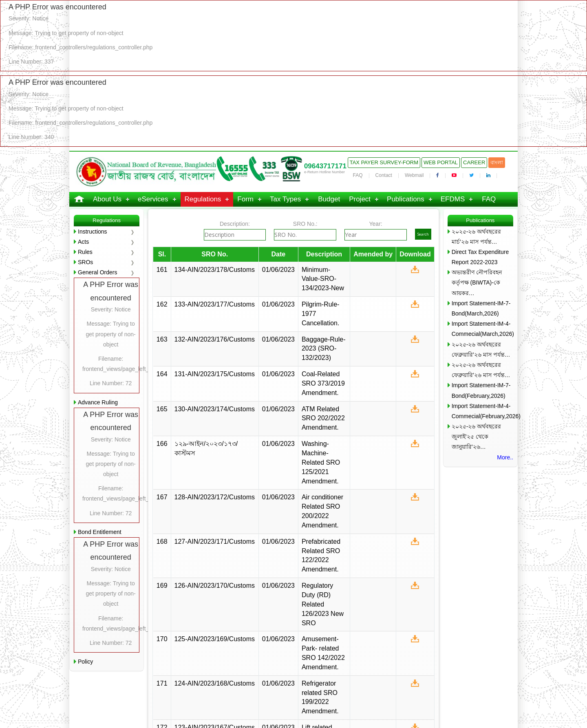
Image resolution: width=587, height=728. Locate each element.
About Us (107, 199)
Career (474, 162)
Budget (329, 199)
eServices (153, 199)
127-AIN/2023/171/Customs (215, 542)
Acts (83, 242)
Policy (85, 662)
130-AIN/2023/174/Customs (215, 409)
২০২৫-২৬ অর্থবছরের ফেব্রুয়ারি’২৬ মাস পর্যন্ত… (481, 350)
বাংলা (497, 162)
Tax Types (285, 199)
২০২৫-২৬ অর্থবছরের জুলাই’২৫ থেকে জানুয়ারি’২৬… (477, 437)
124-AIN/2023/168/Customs (215, 683)
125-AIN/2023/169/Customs (215, 639)
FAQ (358, 175)
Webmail (414, 175)
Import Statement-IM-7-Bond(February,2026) (481, 390)
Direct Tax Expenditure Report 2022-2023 (480, 257)
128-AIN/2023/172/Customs (215, 497)
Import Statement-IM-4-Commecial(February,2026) (482, 411)
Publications (406, 199)
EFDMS (453, 199)
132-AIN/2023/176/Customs (215, 339)
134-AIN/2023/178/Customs (215, 270)
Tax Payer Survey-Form (384, 162)
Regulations (203, 199)
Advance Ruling (98, 402)
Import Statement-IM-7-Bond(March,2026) (481, 308)
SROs (85, 262)
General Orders (97, 272)
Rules (85, 252)
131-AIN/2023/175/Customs (215, 374)
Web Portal (441, 162)
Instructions (93, 232)
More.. (505, 457)
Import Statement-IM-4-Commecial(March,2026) (482, 329)
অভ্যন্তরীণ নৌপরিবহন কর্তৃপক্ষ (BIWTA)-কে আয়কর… (477, 282)
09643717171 (325, 166)
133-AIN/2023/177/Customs (215, 304)
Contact (384, 175)
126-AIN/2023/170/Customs (215, 586)
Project (360, 199)
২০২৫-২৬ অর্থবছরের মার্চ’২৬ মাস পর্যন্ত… (477, 237)
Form (245, 199)
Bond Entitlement (100, 532)
